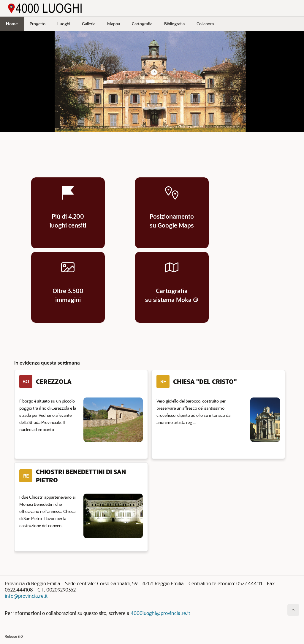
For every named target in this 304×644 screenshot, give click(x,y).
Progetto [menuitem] (38, 24)
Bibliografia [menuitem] (174, 24)
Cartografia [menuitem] (142, 24)
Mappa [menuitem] (114, 24)
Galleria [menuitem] (89, 24)
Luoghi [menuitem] (64, 24)
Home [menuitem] (12, 24)
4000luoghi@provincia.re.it (160, 613)
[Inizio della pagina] (293, 610)
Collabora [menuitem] (205, 24)
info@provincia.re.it (26, 596)
